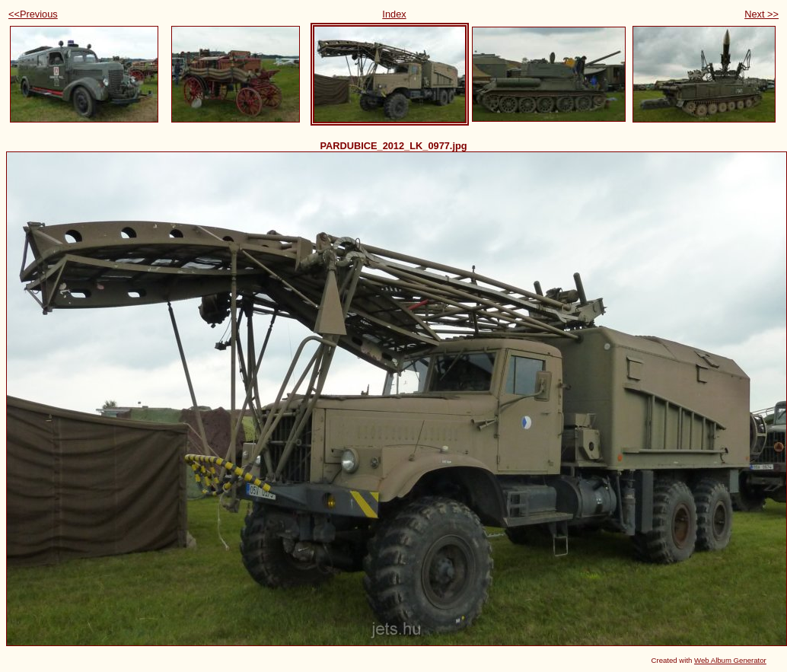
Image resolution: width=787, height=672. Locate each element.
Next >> (762, 14)
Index (394, 14)
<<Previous (33, 14)
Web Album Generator (730, 660)
